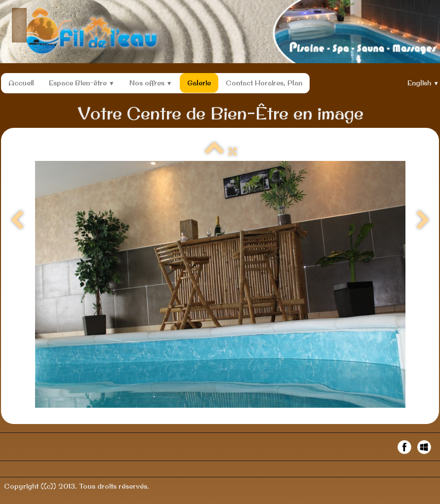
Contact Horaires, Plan (264, 83)
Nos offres (151, 83)
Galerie (199, 83)
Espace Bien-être (82, 83)
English (423, 83)
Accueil (21, 83)
